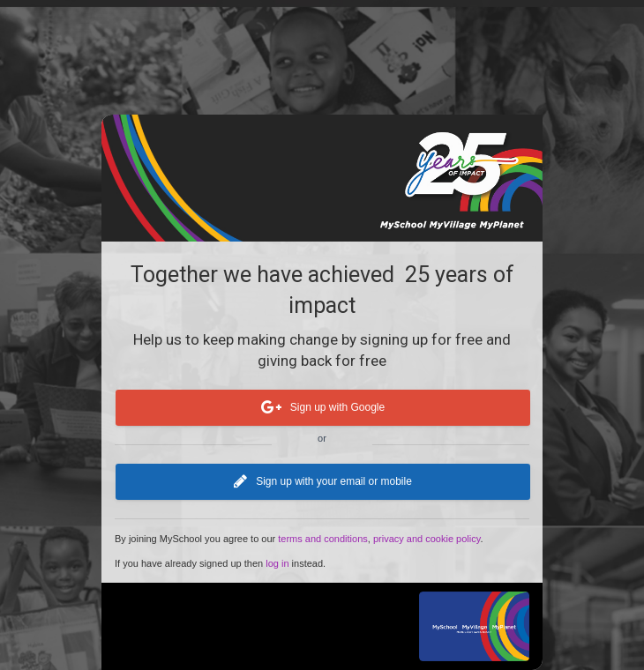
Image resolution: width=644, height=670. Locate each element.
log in (277, 563)
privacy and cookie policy (427, 539)
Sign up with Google (323, 408)
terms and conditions (323, 539)
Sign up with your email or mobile (323, 482)
